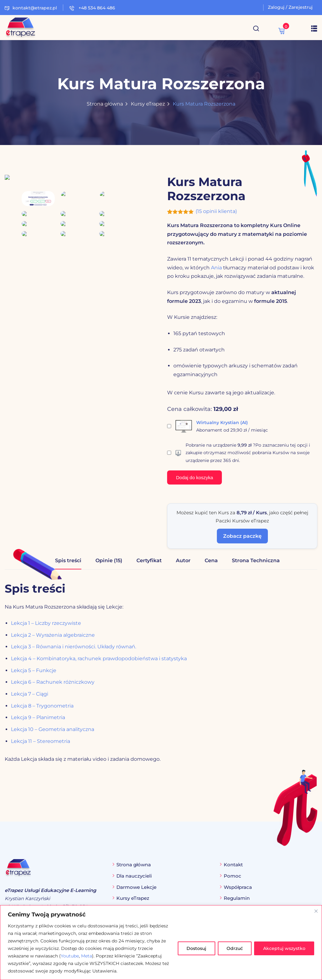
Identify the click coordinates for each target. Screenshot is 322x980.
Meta (87, 956)
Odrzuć (234, 948)
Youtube (70, 956)
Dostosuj (195, 948)
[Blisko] (316, 911)
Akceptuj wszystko (284, 948)
